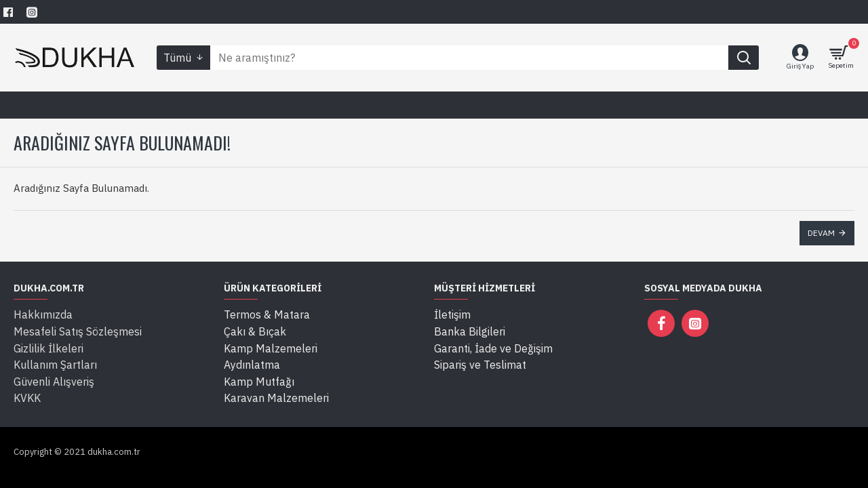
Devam (821, 233)
